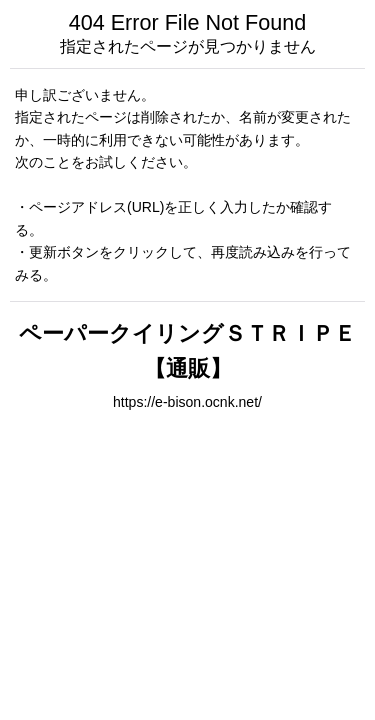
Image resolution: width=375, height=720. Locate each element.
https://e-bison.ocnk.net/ (187, 402)
